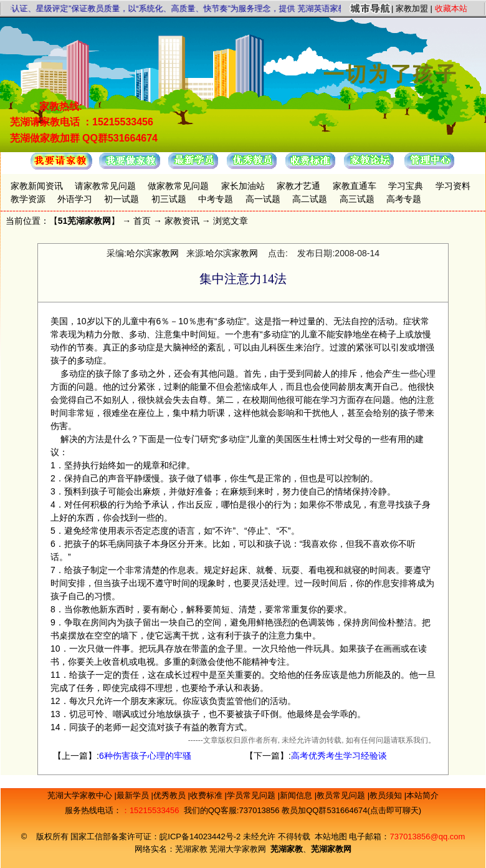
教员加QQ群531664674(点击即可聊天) (351, 810)
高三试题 (357, 199)
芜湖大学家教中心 (81, 795)
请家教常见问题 (105, 186)
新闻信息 (297, 795)
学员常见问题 (252, 795)
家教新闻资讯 (37, 186)
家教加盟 (412, 8)
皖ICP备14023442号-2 (201, 837)
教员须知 (387, 795)
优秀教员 (171, 795)
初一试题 (121, 199)
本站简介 (422, 795)
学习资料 (453, 186)
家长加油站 (243, 186)
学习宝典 (406, 186)
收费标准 (207, 795)
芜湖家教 (191, 849)
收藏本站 (451, 8)
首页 (142, 221)
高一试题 (263, 199)
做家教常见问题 (178, 186)
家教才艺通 (298, 186)
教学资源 (28, 199)
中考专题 (216, 199)
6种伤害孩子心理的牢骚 (145, 756)
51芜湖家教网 (85, 221)
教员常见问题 (342, 795)
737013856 (259, 810)
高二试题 (310, 199)
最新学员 (134, 795)
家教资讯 (182, 221)
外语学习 (75, 199)
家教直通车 (355, 186)
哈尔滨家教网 (153, 253)
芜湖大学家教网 (238, 849)
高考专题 (404, 199)
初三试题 (169, 199)
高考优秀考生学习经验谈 (339, 756)
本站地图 (331, 837)
